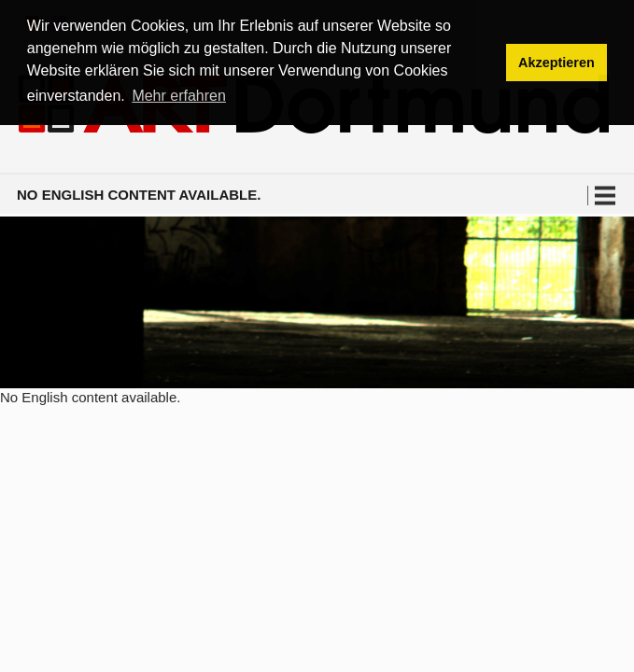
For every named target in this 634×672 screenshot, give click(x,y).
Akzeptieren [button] (557, 63)
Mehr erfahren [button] (179, 96)
